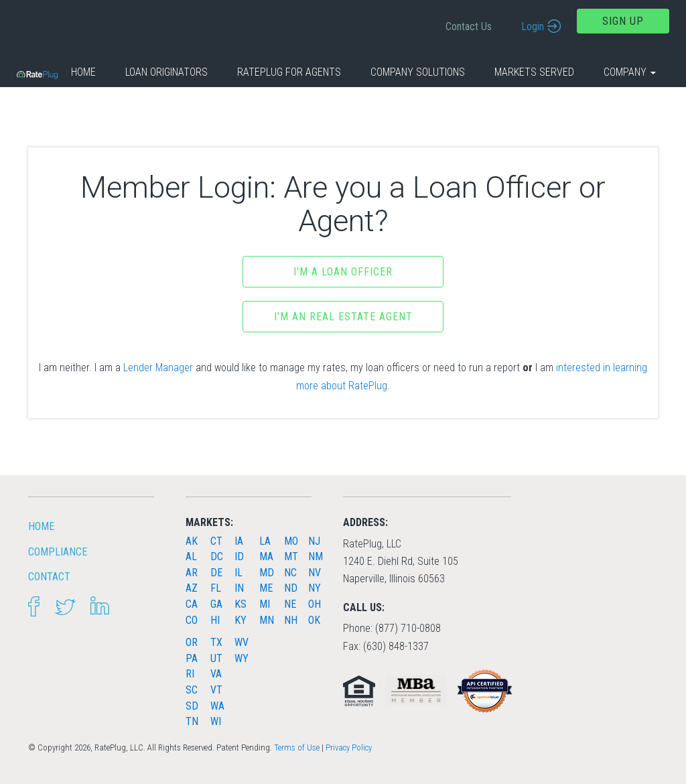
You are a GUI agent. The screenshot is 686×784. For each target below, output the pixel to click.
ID (239, 557)
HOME (41, 526)
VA (216, 674)
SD (192, 706)
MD (267, 573)
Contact (49, 577)
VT (216, 690)
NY (315, 588)
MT (291, 557)
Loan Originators (166, 72)
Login (533, 26)
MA (266, 557)
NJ (314, 541)
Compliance (58, 552)
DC (217, 557)
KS (241, 604)
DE (216, 573)
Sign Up (623, 21)
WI (216, 721)
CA (192, 604)
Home (83, 72)
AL (191, 557)
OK (314, 620)
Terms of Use (297, 747)
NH (291, 620)
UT (216, 658)
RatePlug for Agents (289, 72)
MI (265, 604)
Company (630, 72)
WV (242, 642)
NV (315, 573)
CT (216, 541)
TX (216, 642)
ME (266, 588)
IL (238, 573)
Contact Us (469, 26)
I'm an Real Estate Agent (343, 317)
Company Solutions (418, 72)
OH (315, 604)
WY (242, 658)
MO (291, 541)
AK (192, 541)
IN (239, 588)
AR (192, 573)
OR (192, 642)
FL (216, 588)
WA (217, 706)
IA (239, 541)
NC (290, 573)
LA (265, 541)
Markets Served (534, 72)
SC (192, 690)
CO (192, 620)
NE (290, 604)
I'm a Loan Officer (343, 272)
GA (216, 604)
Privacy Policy (349, 747)
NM (316, 557)
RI (190, 674)
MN (267, 620)
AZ (192, 588)
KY (241, 620)
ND (291, 588)
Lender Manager (158, 368)
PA (192, 658)
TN (192, 721)
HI (215, 620)
